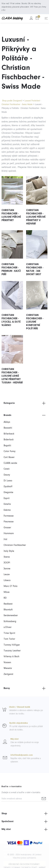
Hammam (9, 533)
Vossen (7, 663)
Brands (24, 415)
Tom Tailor (9, 639)
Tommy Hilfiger (12, 645)
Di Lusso (8, 481)
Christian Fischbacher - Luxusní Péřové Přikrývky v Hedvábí (36, 217)
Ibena (7, 557)
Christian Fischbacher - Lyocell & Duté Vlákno (11, 320)
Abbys (7, 422)
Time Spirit (9, 633)
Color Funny (10, 451)
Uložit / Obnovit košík (20, 707)
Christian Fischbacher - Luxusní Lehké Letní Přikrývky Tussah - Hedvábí (12, 376)
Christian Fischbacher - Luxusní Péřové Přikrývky (11, 215)
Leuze (7, 575)
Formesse (9, 516)
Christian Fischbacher (15, 545)
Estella (7, 504)
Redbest (8, 604)
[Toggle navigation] (46, 18)
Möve (7, 592)
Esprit (7, 498)
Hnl (5, 539)
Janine (7, 569)
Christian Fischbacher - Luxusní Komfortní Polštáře (35, 322)
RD (5, 598)
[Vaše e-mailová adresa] (21, 799)
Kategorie (24, 403)
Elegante (8, 492)
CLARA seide (10, 463)
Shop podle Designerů (12, 101)
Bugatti (7, 446)
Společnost (24, 822)
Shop (24, 814)
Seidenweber (11, 616)
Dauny (7, 475)
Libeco (7, 580)
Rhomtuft (8, 610)
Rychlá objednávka (19, 723)
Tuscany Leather (12, 651)
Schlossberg (10, 621)
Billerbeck (9, 434)
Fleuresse (9, 522)
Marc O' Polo (11, 586)
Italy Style (9, 551)
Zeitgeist (8, 674)
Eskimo (7, 510)
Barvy (24, 688)
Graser (7, 528)
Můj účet (15, 739)
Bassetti (8, 428)
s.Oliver (8, 627)
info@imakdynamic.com (22, 755)
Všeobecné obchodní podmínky (24, 864)
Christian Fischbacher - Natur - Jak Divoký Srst (35, 269)
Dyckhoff (8, 487)
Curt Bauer (9, 457)
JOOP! (7, 563)
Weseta (8, 668)
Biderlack (9, 440)
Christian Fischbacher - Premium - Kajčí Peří (11, 269)
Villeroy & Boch (11, 657)
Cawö (7, 469)
